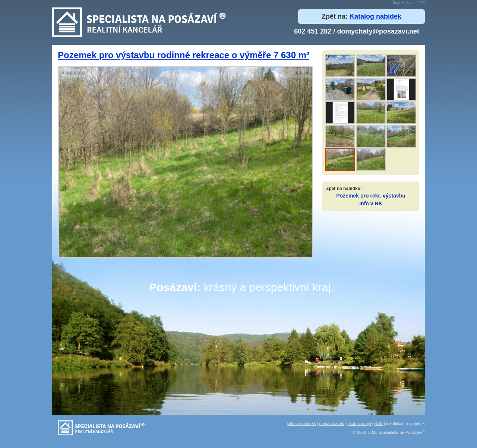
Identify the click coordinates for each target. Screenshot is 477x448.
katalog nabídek (301, 423)
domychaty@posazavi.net (378, 31)
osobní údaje (359, 423)
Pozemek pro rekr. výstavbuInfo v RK (371, 200)
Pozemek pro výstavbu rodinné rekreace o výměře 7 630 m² (184, 55)
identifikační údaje (402, 423)
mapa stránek (332, 423)
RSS (379, 423)
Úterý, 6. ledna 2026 (408, 3)
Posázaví (173, 287)
